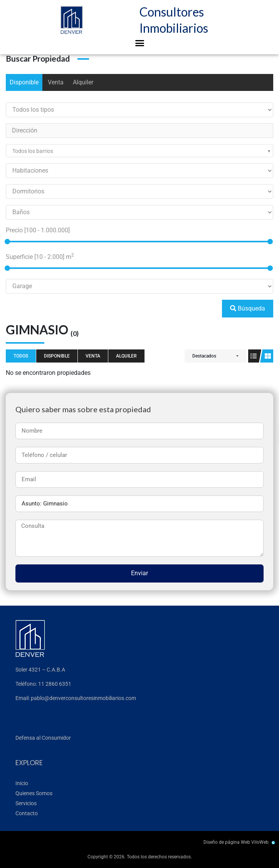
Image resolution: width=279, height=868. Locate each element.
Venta (56, 82)
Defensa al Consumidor (43, 738)
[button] (139, 43)
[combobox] (139, 151)
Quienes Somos (34, 793)
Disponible (24, 82)
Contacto (27, 813)
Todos (21, 356)
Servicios (26, 803)
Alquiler (83, 82)
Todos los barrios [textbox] (33, 151)
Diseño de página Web (227, 842)
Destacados (204, 356)
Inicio (22, 783)
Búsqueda (248, 308)
